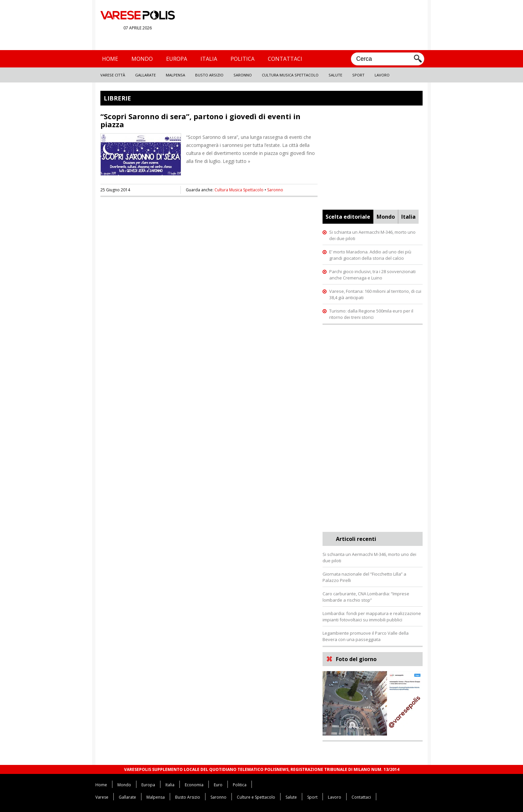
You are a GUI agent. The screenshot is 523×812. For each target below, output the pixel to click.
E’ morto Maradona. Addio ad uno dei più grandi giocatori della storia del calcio (370, 255)
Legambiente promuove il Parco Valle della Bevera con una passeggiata (366, 636)
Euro (218, 785)
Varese (102, 797)
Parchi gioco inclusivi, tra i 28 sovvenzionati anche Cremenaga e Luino (372, 275)
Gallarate (145, 75)
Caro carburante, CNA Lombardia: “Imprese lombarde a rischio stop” (366, 597)
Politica (242, 59)
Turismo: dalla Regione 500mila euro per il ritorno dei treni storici (371, 314)
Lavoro (382, 75)
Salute (335, 75)
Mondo (142, 59)
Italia (209, 59)
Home (110, 59)
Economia (194, 785)
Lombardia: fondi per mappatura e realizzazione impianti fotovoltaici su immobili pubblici (372, 617)
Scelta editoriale (348, 217)
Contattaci (285, 59)
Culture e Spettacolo (256, 797)
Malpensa (175, 75)
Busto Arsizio (209, 75)
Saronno (243, 75)
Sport (358, 75)
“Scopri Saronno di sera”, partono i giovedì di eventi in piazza (200, 120)
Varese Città (113, 75)
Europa (177, 59)
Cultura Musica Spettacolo (290, 75)
